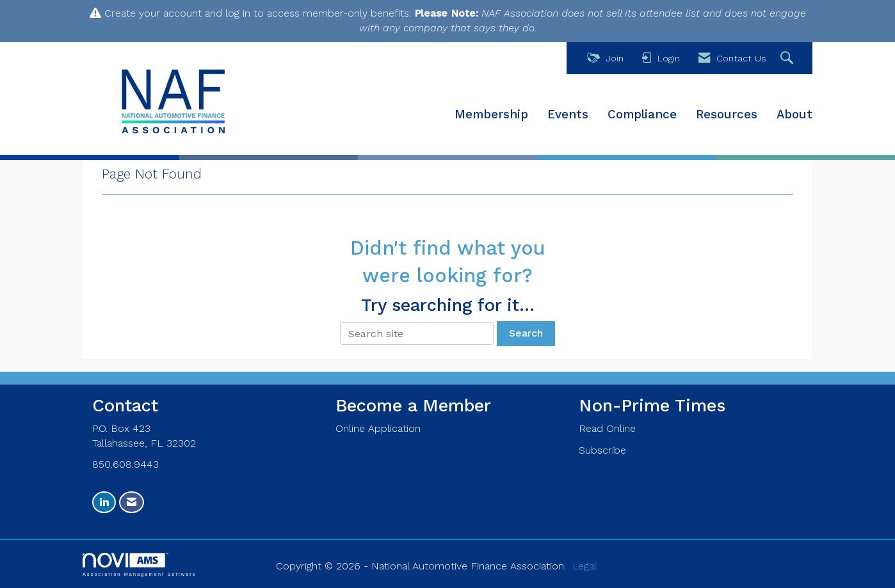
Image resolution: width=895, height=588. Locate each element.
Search (526, 333)
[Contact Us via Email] (132, 503)
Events (568, 115)
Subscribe (602, 450)
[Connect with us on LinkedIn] (104, 503)
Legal (585, 566)
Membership (491, 115)
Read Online (607, 428)
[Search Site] (788, 59)
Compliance (642, 115)
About (794, 115)
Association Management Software (140, 565)
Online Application (378, 428)
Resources (727, 115)
